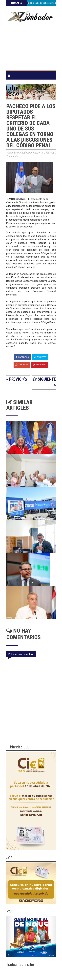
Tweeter (40, 357)
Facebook (22, 357)
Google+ (22, 365)
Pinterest (40, 365)
